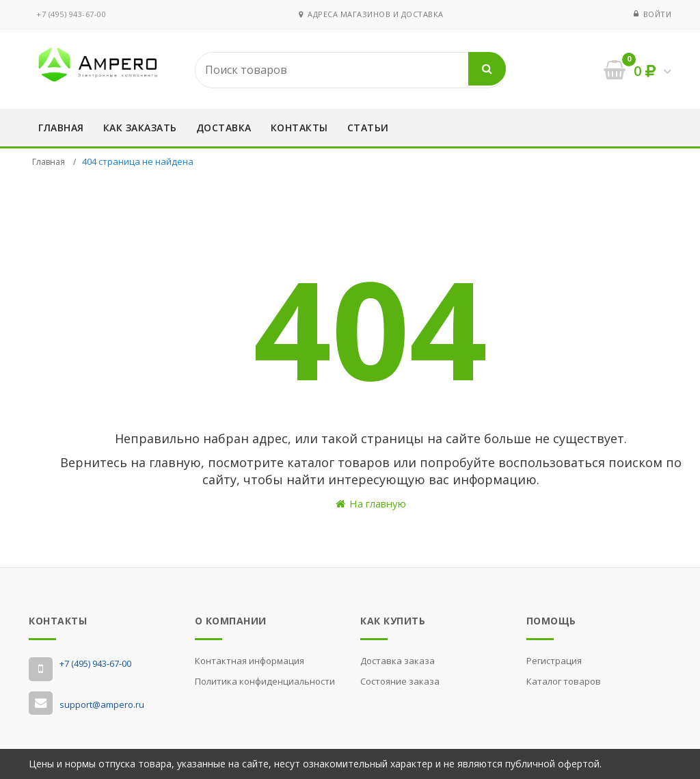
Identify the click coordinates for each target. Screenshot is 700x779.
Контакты (299, 128)
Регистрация (554, 661)
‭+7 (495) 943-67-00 (71, 14)
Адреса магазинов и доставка (371, 14)
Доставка (224, 128)
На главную (371, 503)
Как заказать (140, 128)
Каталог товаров (564, 681)
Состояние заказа (400, 681)
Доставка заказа (398, 661)
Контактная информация (250, 661)
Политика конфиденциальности (265, 681)
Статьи (368, 128)
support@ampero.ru (102, 704)
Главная (61, 128)
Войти (658, 14)
